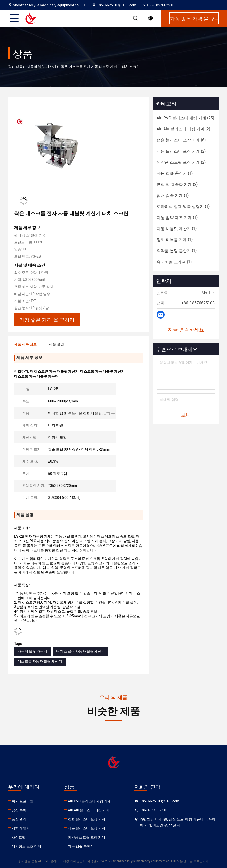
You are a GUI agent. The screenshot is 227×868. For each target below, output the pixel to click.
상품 (19, 67)
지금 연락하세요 (186, 329)
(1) (175, 173)
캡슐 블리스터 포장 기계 (87, 819)
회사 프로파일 (22, 801)
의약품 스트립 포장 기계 (87, 837)
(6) (181, 140)
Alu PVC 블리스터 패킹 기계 (89, 801)
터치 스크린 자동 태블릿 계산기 (81, 651)
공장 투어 (19, 810)
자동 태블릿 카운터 (32, 651)
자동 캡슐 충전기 (81, 846)
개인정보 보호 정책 (26, 846)
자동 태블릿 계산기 (41, 67)
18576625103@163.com (114, 5)
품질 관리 (19, 819)
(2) (183, 129)
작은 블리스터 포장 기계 (87, 828)
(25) (185, 118)
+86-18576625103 (159, 5)
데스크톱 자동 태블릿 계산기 (40, 661)
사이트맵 (19, 837)
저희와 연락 (21, 828)
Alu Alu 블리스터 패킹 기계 (89, 810)
